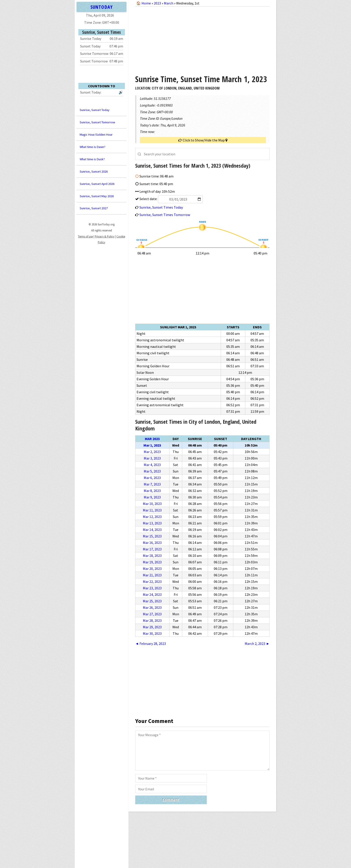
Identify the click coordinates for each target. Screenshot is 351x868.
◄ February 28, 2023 (151, 644)
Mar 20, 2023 (152, 569)
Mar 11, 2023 (152, 510)
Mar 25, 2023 (152, 601)
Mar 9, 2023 (152, 497)
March (169, 3)
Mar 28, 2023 (152, 620)
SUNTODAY (101, 7)
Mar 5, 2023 (152, 471)
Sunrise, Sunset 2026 (94, 171)
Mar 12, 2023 (152, 517)
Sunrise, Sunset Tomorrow (97, 122)
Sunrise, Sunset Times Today (161, 207)
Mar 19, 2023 (152, 562)
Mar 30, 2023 (152, 633)
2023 (157, 3)
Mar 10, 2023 (152, 504)
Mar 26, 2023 (152, 607)
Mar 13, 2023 (152, 523)
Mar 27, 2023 (152, 614)
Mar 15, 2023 (152, 536)
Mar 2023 (152, 439)
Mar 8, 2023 (152, 491)
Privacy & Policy (105, 236)
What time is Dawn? (93, 147)
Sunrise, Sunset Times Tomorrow (165, 215)
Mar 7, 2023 (152, 484)
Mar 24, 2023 (152, 594)
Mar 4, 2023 (152, 465)
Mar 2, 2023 (152, 452)
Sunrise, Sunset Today (95, 110)
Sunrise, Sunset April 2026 (97, 184)
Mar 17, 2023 (152, 549)
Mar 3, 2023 (152, 458)
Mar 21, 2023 (152, 575)
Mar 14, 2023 (152, 530)
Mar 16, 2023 (152, 543)
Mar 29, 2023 (152, 627)
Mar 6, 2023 (152, 478)
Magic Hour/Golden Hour (96, 135)
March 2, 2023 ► (257, 644)
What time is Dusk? (92, 159)
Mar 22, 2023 (152, 582)
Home (146, 3)
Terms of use (85, 236)
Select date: (171, 199)
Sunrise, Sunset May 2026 (97, 196)
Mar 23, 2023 (152, 588)
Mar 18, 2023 (152, 556)
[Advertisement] (202, 39)
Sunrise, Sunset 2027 (94, 208)
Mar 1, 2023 (152, 445)
